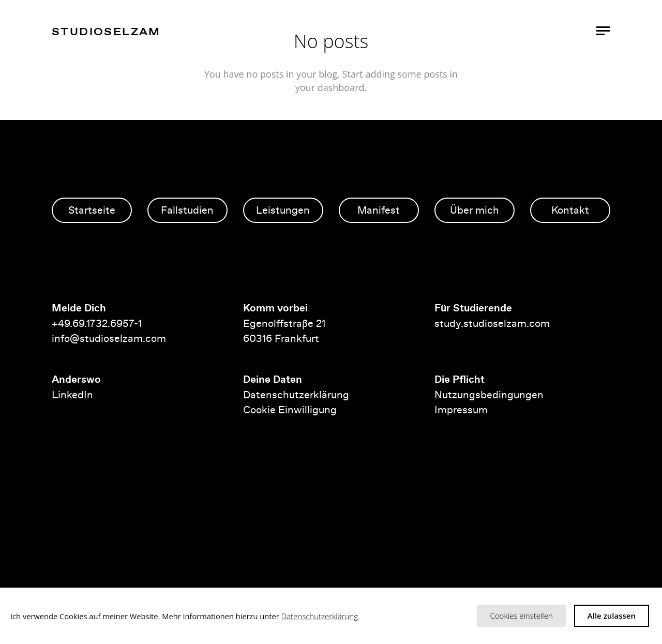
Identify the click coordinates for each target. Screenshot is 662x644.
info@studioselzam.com (109, 338)
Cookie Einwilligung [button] (290, 410)
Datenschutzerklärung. (321, 616)
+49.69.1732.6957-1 (98, 323)
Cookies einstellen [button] (522, 616)
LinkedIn (72, 395)
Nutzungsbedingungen (489, 395)
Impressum (461, 410)
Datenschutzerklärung (296, 395)
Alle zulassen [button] (612, 616)
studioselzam (106, 31)
